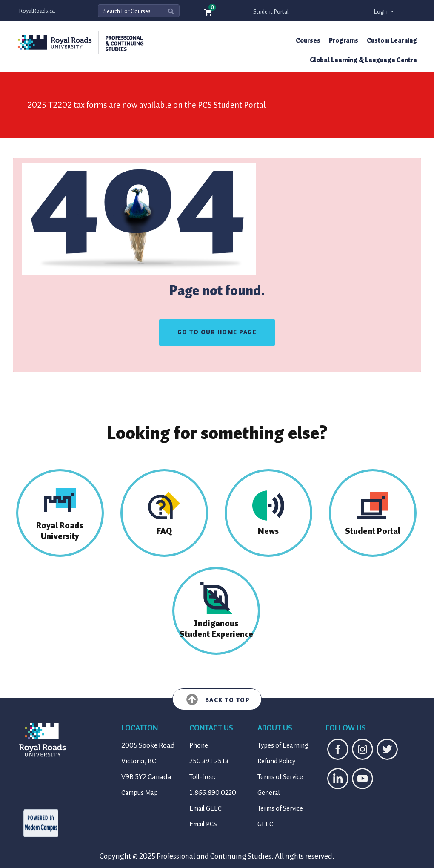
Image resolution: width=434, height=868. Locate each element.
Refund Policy (276, 761)
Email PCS (203, 824)
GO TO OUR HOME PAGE (217, 332)
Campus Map (140, 793)
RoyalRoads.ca (37, 11)
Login (381, 12)
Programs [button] (344, 40)
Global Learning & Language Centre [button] (363, 60)
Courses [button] (308, 40)
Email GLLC (206, 808)
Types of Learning (283, 745)
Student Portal (271, 12)
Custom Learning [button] (392, 40)
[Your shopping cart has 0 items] (208, 13)
